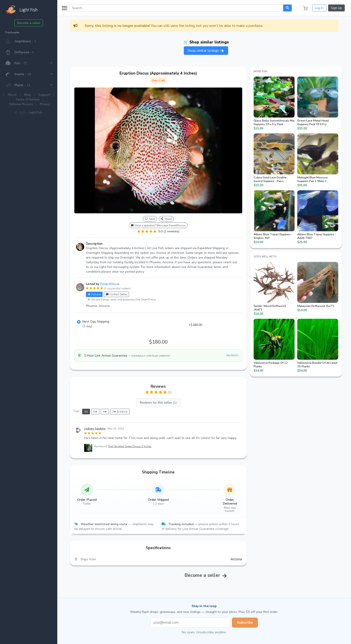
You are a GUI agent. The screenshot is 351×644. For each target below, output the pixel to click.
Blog (27, 95)
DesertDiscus (110, 284)
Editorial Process (21, 104)
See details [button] (232, 355)
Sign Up (336, 8)
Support (44, 95)
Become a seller (29, 23)
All (86, 412)
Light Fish (36, 112)
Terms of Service (28, 99)
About (12, 95)
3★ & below (120, 412)
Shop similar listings (206, 51)
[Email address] (190, 623)
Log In (319, 8)
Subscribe (245, 623)
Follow (94, 294)
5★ (95, 412)
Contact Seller (116, 294)
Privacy (45, 104)
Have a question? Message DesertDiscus (158, 225)
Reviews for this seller (158, 403)
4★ (105, 412)
